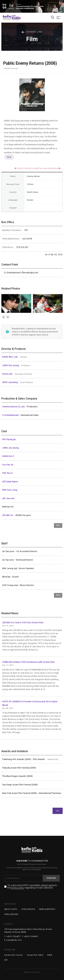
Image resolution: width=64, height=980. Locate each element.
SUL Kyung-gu (9, 439)
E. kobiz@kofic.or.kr (13, 940)
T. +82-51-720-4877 (12, 936)
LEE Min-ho (8, 515)
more (9, 157)
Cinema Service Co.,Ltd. (14, 407)
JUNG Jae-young (10, 448)
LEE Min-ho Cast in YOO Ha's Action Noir (23, 622)
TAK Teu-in (7, 473)
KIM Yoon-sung (10, 490)
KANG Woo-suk (10, 357)
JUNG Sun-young (11, 365)
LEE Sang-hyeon (10, 482)
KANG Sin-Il (8, 456)
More (58, 525)
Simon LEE (8, 374)
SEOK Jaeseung (10, 382)
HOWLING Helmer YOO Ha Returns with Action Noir (29, 662)
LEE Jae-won (8, 498)
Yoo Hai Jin (8, 465)
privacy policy (18, 888)
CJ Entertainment (11, 415)
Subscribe (51, 878)
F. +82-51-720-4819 (30, 936)
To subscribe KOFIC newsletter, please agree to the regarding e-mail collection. (32, 887)
